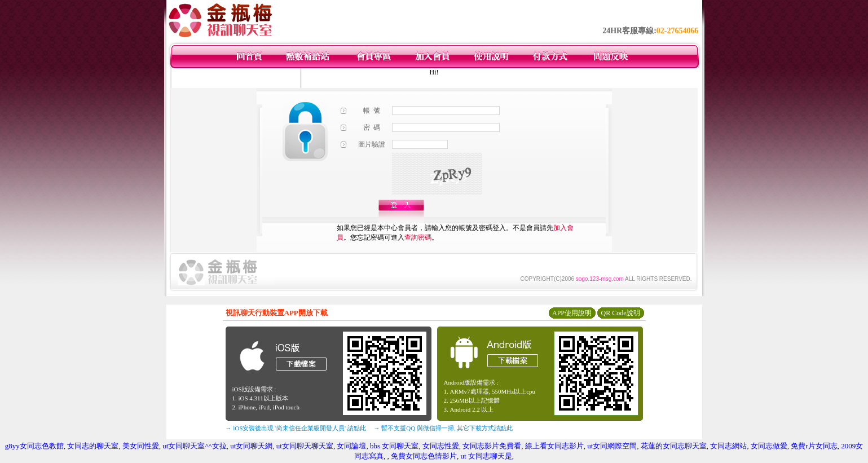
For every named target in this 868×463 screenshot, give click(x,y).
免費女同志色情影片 (424, 456)
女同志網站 (728, 446)
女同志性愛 (441, 446)
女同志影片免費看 (492, 446)
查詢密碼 (418, 237)
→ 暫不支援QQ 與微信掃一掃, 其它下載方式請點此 (444, 428)
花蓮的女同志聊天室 (674, 446)
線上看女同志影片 (554, 446)
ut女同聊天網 (251, 446)
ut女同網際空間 (612, 446)
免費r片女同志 (814, 446)
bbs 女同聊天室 (394, 446)
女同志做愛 (769, 446)
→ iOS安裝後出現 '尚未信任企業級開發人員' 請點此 (296, 428)
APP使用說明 (572, 313)
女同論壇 (351, 446)
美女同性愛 (141, 446)
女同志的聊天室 (93, 446)
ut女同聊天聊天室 (305, 446)
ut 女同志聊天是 (486, 456)
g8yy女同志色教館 (34, 446)
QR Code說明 (621, 313)
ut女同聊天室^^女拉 (194, 446)
